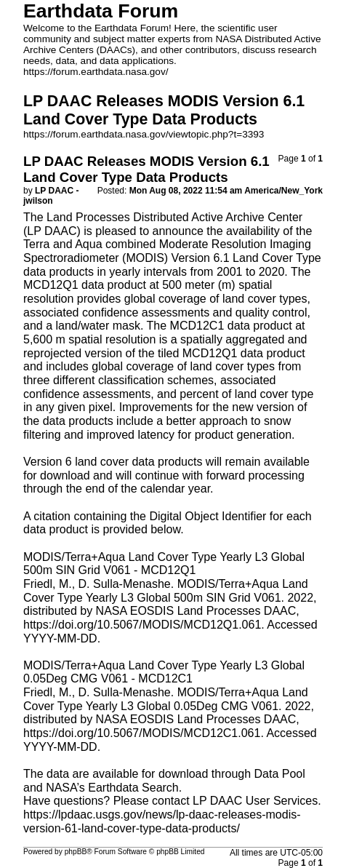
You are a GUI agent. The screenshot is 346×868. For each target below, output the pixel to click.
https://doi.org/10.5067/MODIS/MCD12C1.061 (142, 733)
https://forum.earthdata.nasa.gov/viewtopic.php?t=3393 (144, 134)
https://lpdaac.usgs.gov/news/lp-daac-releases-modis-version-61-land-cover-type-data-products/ (162, 821)
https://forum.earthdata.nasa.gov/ (96, 72)
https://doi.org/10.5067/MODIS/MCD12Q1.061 (142, 625)
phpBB (76, 852)
